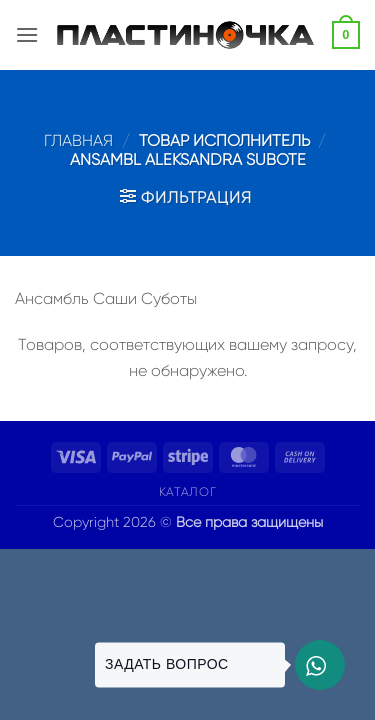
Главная (78, 140)
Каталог (187, 492)
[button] (27, 34)
